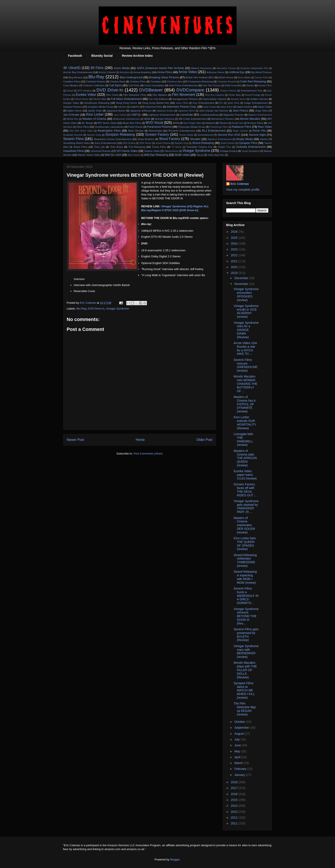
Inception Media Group (100, 107)
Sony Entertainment (106, 143)
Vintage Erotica (228, 151)
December (242, 278)
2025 (234, 238)
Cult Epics (115, 85)
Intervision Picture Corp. (182, 107)
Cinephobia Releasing (200, 81)
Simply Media (244, 139)
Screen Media (186, 135)
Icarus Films (182, 103)
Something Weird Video (77, 143)
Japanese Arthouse (141, 111)
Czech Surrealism (154, 85)
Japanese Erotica (165, 111)
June (238, 745)
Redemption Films (109, 131)
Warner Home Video (89, 155)
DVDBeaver (151, 90)
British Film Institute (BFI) (200, 77)
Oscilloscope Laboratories (109, 127)
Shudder (195, 139)
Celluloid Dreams (96, 81)
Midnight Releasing (165, 119)
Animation (125, 72)
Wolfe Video (182, 155)
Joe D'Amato (71, 115)
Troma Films (159, 147)
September (242, 728)
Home (140, 440)
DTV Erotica (84, 90)
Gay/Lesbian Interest (214, 99)
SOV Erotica (129, 143)
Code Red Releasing (253, 81)
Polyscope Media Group (192, 127)
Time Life (100, 147)
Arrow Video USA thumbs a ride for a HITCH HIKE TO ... (245, 348)
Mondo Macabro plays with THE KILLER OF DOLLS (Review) (245, 670)
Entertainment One (252, 90)
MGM (147, 119)
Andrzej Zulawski (107, 72)
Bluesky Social (102, 56)
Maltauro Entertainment (260, 115)
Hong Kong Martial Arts (156, 103)
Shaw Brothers (146, 139)
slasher (264, 139)
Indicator (122, 107)
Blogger (175, 859)
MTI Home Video (107, 123)
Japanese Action (116, 111)
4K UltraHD (72, 68)
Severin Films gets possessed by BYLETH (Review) (246, 635)
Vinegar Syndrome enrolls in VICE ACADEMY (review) (246, 311)
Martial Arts (72, 119)
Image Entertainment (256, 103)
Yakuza (200, 155)
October (240, 722)
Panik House (135, 127)
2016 (234, 794)
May (238, 751)
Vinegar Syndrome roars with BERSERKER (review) (246, 651)
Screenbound (205, 135)
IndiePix (135, 107)
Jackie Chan (95, 111)
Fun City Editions (158, 99)
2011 (234, 823)
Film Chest (112, 95)
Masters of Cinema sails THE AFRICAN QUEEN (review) (245, 458)
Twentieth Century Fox (199, 147)
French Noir (100, 99)
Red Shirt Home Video (81, 131)
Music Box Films (132, 123)
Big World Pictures (261, 72)
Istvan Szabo (210, 107)
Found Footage (253, 95)
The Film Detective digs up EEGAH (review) (245, 709)
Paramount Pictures (159, 127)
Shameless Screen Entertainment (113, 139)
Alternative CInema (226, 68)
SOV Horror (146, 143)
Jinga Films (262, 111)
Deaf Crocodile (233, 85)
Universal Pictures (101, 151)
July (238, 739)
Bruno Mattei (244, 78)
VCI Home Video (127, 151)
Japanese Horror (187, 111)
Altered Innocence (201, 68)
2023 (234, 249)
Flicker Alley (235, 95)
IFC (221, 103)
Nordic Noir (238, 123)
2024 (234, 244)
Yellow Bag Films (216, 155)
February (241, 769)
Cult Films (134, 85)
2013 (234, 812)
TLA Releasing (137, 147)
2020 (234, 267)
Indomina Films (154, 107)
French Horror (82, 99)
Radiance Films (242, 127)
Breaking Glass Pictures (164, 77)
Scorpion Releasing (120, 134)
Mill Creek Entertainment (192, 119)
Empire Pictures (228, 91)
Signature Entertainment (220, 139)
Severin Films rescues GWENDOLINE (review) (245, 365)
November (242, 284)
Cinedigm (156, 81)
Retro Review (136, 131)
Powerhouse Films (219, 127)
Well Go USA (113, 155)
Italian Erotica (244, 107)
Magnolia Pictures (234, 115)
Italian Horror (75, 111)
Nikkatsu (224, 123)
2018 (234, 782)
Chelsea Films (138, 81)
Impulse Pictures (73, 107)
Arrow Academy (142, 72)
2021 (234, 261)
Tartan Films (80, 147)
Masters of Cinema (94, 119)
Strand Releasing (203, 143)
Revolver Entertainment (182, 131)
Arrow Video (188, 72)
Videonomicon (171, 151)
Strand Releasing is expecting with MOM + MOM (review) (245, 577)
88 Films (97, 68)
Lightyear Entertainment (162, 115)
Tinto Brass (117, 147)
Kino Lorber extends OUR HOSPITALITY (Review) (245, 423)
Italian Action (227, 107)
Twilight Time (224, 147)
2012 (234, 818)
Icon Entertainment (203, 103)
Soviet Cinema (163, 143)
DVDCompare (190, 90)
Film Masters (160, 95)
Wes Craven (134, 155)
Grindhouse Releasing (97, 103)
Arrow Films (164, 72)
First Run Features (215, 95)
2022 (234, 255)
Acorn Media (122, 68)
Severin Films (74, 139)
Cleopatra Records (227, 82)
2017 (234, 788)
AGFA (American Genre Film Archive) (160, 68)
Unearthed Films (74, 151)
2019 (234, 273)
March (239, 763)
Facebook (75, 56)
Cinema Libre (175, 81)
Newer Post (76, 440)
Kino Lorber (95, 114)
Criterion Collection (94, 85)
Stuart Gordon (228, 143)
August (239, 734)
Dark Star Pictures (211, 86)
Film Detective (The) (135, 95)
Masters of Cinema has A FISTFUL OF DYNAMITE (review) (244, 404)
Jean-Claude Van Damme (214, 111)
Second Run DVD (229, 135)
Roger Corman (240, 131)
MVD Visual (154, 123)
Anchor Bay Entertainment (78, 72)
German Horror (238, 99)
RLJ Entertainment (214, 131)
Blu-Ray (96, 77)
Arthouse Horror (216, 72)
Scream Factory (157, 134)
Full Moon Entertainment (126, 99)
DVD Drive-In (110, 90)
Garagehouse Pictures (185, 99)
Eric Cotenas (240, 184)
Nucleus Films (255, 123)
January (240, 775)
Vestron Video (152, 151)
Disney (250, 85)
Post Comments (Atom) (148, 454)
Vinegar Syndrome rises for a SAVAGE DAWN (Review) (246, 330)
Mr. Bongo (87, 123)
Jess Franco (241, 111)
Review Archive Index (137, 56)
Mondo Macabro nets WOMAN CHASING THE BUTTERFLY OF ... (245, 384)
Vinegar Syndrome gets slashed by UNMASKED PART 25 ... (246, 506)
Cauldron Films (72, 81)
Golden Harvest (259, 99)
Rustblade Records (73, 135)
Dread (70, 91)
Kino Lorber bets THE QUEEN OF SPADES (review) (245, 544)
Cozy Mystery (71, 85)
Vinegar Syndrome (196, 151)
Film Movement (183, 95)
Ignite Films (233, 103)
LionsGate (186, 115)
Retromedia (155, 131)
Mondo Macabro (250, 119)
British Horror (226, 77)
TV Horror (177, 147)
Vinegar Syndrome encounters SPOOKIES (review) (246, 294)
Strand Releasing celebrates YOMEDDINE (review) (245, 560)
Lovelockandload (209, 115)
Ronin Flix (259, 131)
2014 (234, 806)
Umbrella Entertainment (251, 147)
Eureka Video (86, 95)
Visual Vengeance (251, 151)
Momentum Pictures (223, 119)
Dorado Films (265, 86)
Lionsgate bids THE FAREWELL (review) (243, 439)
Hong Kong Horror (126, 103)
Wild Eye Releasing (156, 155)
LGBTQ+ (136, 115)
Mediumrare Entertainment (126, 119)
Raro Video (265, 127)
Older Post (204, 440)
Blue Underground (131, 77)
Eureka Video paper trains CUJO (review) (245, 475)
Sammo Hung (94, 135)
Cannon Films (262, 78)
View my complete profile (243, 190)
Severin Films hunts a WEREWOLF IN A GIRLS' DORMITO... (246, 596)
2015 (234, 800)
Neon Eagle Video (192, 123)
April (238, 757)
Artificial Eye (237, 72)
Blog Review (76, 77)
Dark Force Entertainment (183, 85)
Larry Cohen (120, 115)
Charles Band (118, 81)
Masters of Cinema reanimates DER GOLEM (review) (244, 525)
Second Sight (257, 135)
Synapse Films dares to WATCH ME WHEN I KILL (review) (244, 690)
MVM (176, 123)
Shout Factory (170, 139)
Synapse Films (248, 143)
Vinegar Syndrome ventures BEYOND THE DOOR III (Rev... (246, 616)
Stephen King (181, 143)
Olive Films (83, 127)
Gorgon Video (71, 103)
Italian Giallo (265, 107)
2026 (234, 232)
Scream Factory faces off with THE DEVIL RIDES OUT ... (245, 490)
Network (210, 123)
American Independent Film (254, 68)
